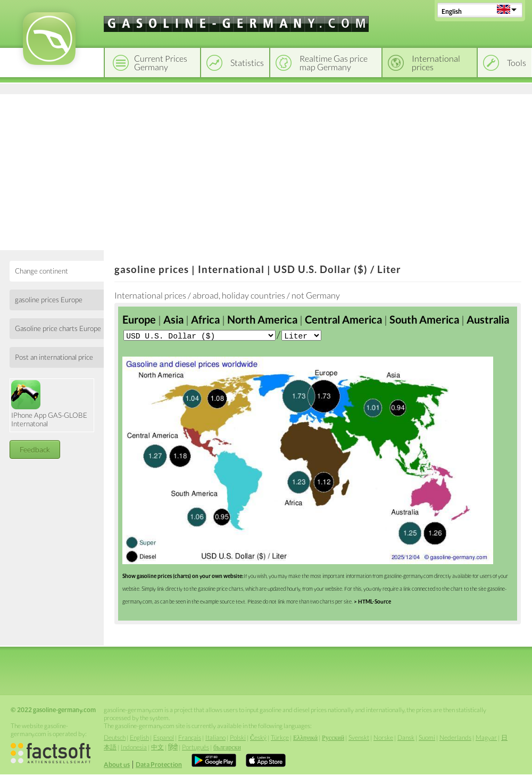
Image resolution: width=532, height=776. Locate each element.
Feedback (35, 449)
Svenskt (359, 738)
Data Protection (159, 766)
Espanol (164, 738)
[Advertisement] (266, 170)
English (452, 11)
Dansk (406, 738)
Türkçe (280, 738)
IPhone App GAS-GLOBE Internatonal (49, 404)
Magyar (486, 738)
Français (190, 738)
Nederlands (455, 738)
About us (117, 766)
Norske (383, 738)
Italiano (215, 738)
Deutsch (115, 738)
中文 (157, 748)
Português (196, 748)
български (227, 748)
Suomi (427, 738)
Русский (333, 738)
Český (258, 738)
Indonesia (134, 748)
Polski (238, 738)
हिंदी (173, 748)
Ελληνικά (305, 738)
